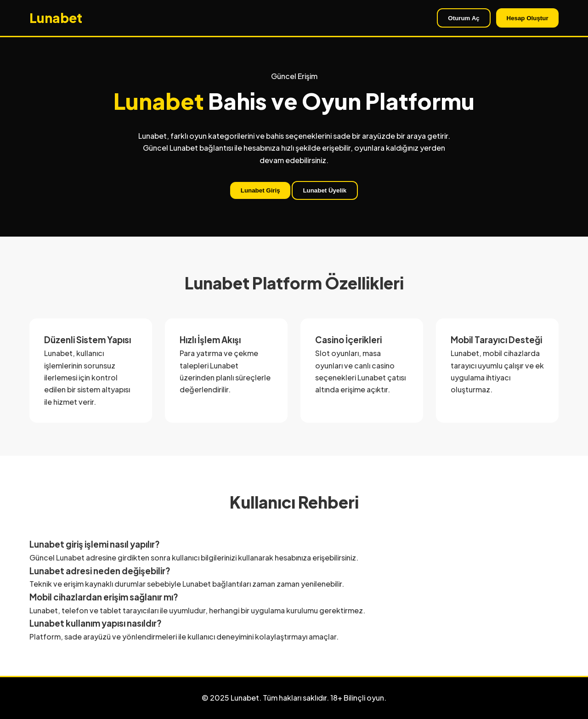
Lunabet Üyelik (325, 190)
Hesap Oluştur (528, 18)
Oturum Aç (464, 18)
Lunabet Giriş (260, 190)
